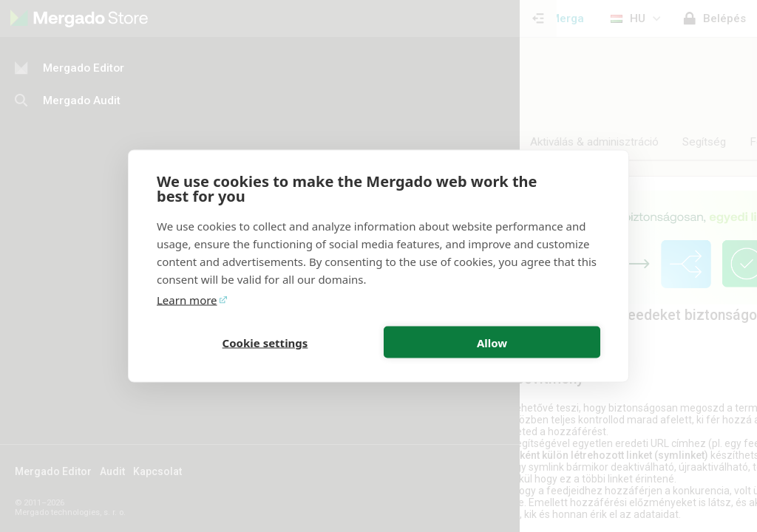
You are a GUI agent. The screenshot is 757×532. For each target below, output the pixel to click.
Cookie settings (265, 342)
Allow (492, 342)
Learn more (187, 300)
